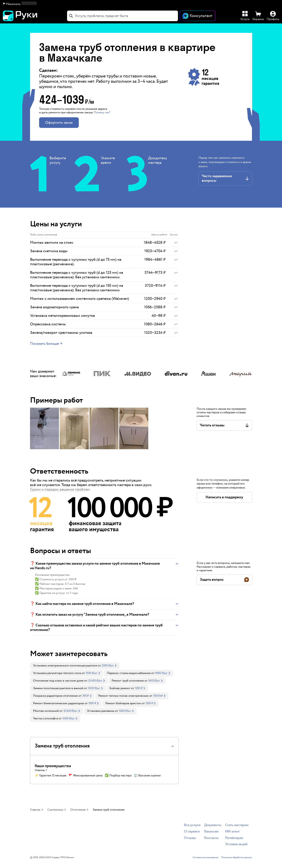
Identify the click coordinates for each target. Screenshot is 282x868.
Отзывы (190, 838)
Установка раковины (101, 711)
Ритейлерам (234, 838)
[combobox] (122, 16)
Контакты (211, 838)
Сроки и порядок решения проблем (60, 489)
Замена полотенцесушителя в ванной (58, 688)
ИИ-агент (232, 832)
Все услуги (192, 825)
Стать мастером (237, 825)
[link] (75, 666)
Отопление (78, 810)
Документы (213, 825)
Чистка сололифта (45, 718)
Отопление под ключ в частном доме (58, 681)
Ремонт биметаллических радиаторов (58, 703)
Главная (35, 810)
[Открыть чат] (197, 16)
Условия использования (205, 858)
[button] (20, 4)
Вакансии (211, 832)
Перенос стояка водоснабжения (129, 673)
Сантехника (55, 810)
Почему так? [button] (102, 112)
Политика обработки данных (237, 858)
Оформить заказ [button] (59, 123)
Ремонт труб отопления (128, 681)
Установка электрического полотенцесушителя (65, 666)
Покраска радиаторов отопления (55, 696)
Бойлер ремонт (120, 688)
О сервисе (192, 832)
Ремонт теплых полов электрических (123, 696)
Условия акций (236, 844)
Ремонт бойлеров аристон (123, 703)
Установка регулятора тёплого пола (57, 673)
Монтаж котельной (46, 711)
